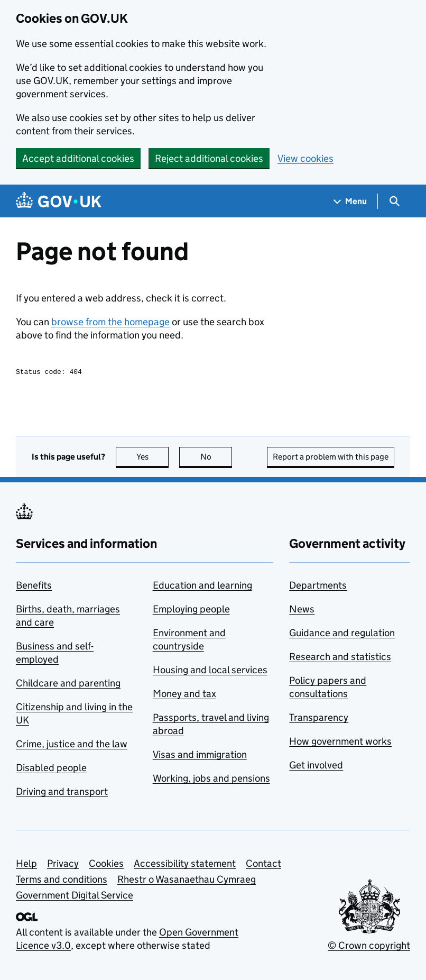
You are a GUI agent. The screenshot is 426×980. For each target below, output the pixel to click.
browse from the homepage (110, 322)
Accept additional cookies (78, 158)
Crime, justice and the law (72, 745)
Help (26, 865)
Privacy (63, 865)
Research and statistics (340, 658)
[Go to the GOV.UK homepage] (59, 201)
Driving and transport (62, 793)
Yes (153, 458)
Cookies (106, 865)
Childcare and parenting (68, 685)
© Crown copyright (369, 947)
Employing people (191, 611)
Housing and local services (210, 671)
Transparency (319, 719)
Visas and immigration (200, 756)
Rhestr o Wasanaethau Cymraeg (187, 881)
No (216, 458)
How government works (340, 743)
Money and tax (184, 695)
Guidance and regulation (342, 634)
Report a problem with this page (331, 458)
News (302, 611)
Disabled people (51, 769)
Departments (318, 587)
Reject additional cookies (209, 158)
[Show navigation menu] (350, 201)
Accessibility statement (185, 865)
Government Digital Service (75, 897)
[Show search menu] (394, 201)
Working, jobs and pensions (211, 780)
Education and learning (202, 587)
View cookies (305, 158)
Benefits (34, 587)
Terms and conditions (62, 881)
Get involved (316, 767)
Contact (263, 865)
